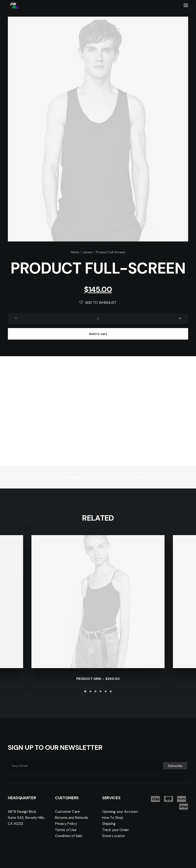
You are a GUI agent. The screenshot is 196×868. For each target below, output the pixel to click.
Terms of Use (66, 830)
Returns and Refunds (72, 818)
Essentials (109, 477)
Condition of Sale (69, 836)
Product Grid (98, 679)
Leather (153, 477)
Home (75, 252)
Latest (88, 252)
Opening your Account (120, 812)
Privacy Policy (66, 824)
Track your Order (115, 830)
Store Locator (113, 836)
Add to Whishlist (98, 303)
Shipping (109, 824)
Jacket (139, 477)
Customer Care (67, 812)
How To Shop (113, 818)
